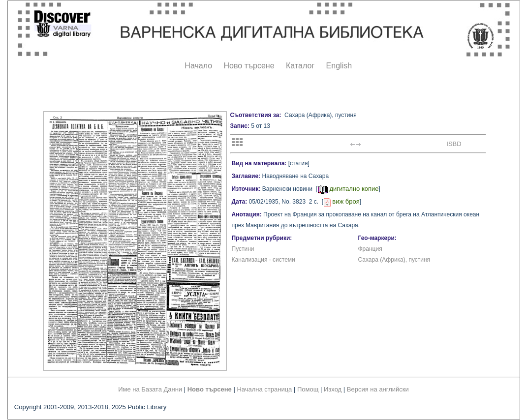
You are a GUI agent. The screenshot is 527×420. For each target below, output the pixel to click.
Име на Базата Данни (150, 389)
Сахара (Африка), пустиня (394, 260)
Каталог (300, 66)
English (339, 66)
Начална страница (264, 389)
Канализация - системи (263, 260)
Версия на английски (378, 389)
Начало (198, 66)
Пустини (243, 249)
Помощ (308, 389)
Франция (370, 249)
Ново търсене (249, 66)
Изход (333, 389)
